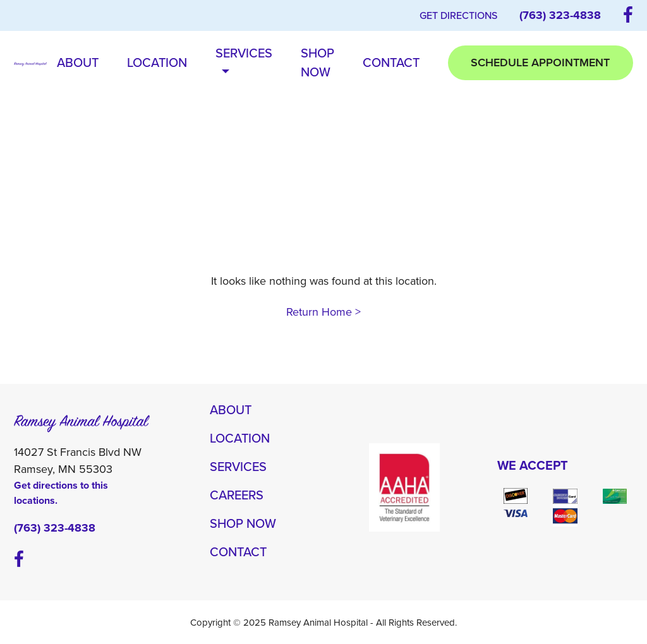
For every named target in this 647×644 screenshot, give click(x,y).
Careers (237, 495)
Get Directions (458, 15)
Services (244, 63)
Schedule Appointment (540, 63)
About (78, 63)
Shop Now (317, 63)
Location (157, 63)
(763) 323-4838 (560, 15)
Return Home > (323, 312)
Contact (391, 63)
